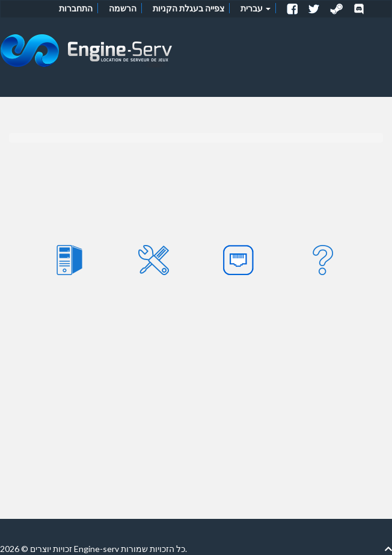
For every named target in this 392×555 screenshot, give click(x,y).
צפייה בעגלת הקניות (188, 8)
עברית (256, 8)
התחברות (76, 8)
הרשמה (123, 8)
